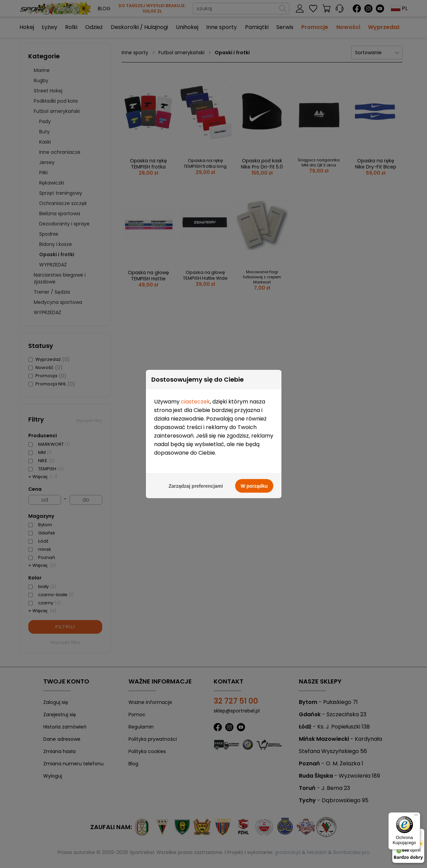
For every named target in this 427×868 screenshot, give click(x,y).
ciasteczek (195, 236)
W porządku (254, 320)
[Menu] (416, 816)
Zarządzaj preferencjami (196, 320)
